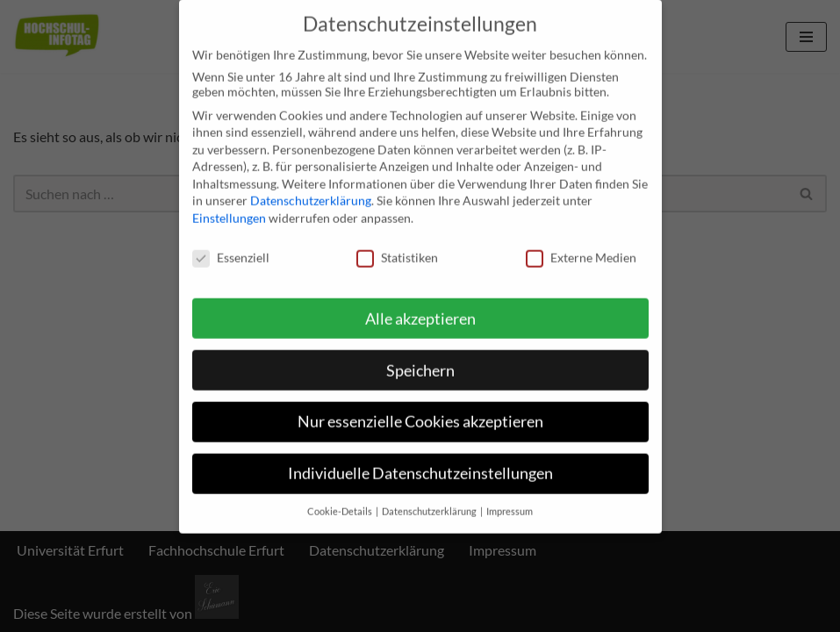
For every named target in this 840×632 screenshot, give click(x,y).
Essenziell (231, 244)
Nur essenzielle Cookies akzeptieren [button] (420, 409)
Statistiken (397, 244)
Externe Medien (581, 244)
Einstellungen (229, 205)
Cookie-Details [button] (341, 499)
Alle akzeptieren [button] (420, 306)
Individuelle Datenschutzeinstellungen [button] (420, 461)
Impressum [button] (510, 499)
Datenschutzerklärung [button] (430, 499)
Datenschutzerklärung (311, 188)
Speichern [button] (420, 358)
